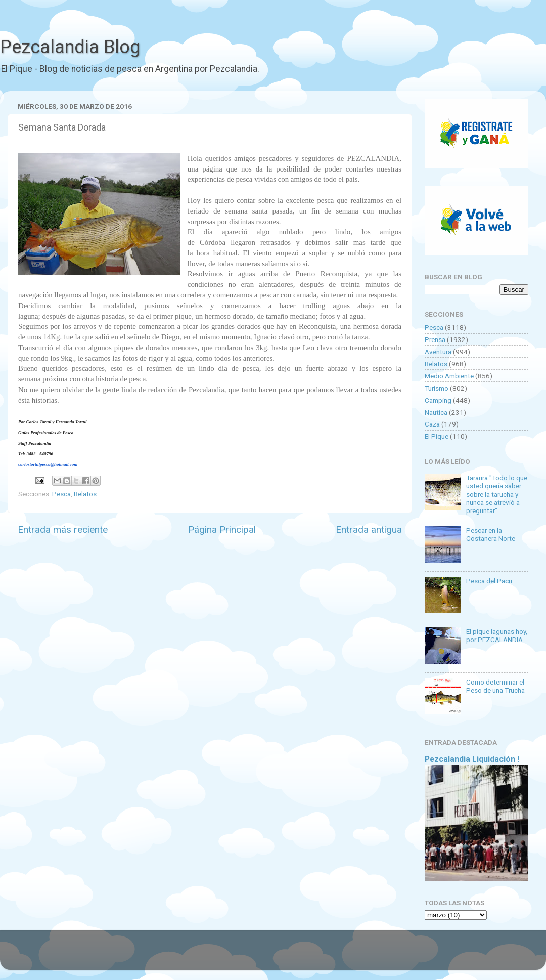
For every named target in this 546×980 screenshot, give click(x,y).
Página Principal (222, 529)
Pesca (61, 494)
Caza (432, 424)
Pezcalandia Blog (70, 47)
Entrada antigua (369, 529)
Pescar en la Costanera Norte (491, 534)
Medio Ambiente (449, 376)
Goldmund (291, 955)
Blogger (377, 955)
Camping (438, 400)
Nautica (436, 412)
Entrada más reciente (63, 529)
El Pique (437, 436)
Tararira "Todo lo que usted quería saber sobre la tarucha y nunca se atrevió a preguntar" (497, 494)
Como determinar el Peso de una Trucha (495, 686)
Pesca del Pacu (489, 581)
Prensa (435, 339)
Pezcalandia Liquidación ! (472, 759)
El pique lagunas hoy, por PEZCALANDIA (497, 635)
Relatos (85, 494)
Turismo (437, 388)
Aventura (438, 352)
